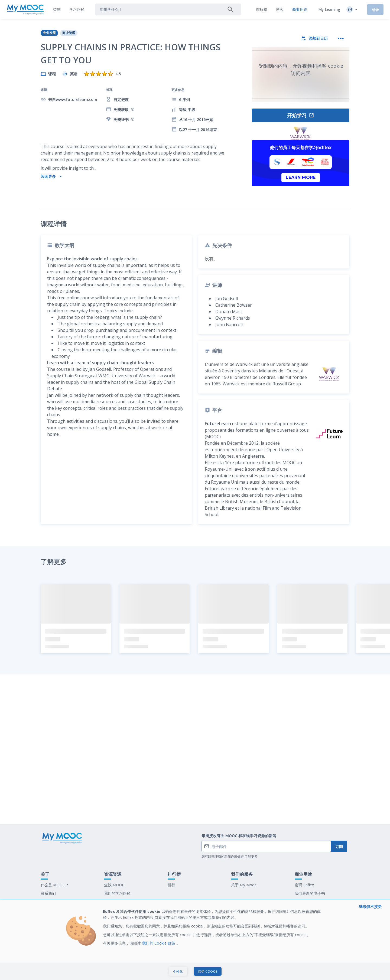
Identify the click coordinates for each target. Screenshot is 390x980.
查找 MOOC (114, 885)
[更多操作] (341, 38)
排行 (171, 885)
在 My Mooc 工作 (310, 902)
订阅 (339, 846)
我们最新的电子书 (310, 893)
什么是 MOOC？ (55, 885)
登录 (375, 10)
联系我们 (48, 893)
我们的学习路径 (117, 893)
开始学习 (301, 115)
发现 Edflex (304, 885)
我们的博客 (113, 902)
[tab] (57, 9)
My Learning (329, 9)
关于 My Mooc (244, 885)
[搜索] (230, 9)
